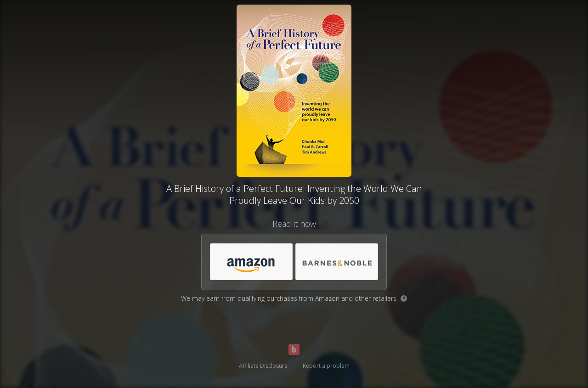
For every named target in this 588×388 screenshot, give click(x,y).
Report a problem (326, 366)
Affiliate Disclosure (263, 366)
